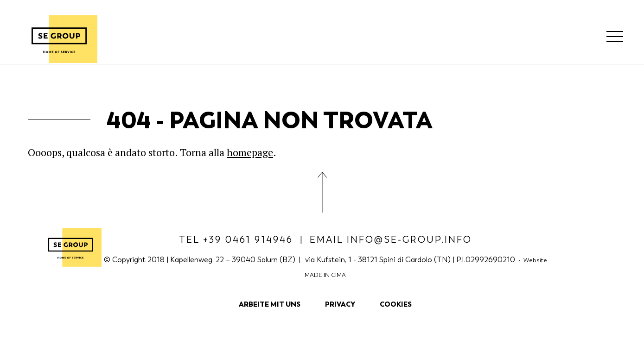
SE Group (59, 39)
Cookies (396, 304)
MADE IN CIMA (325, 275)
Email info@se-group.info (391, 240)
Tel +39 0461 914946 (236, 240)
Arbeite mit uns (270, 304)
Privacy (340, 304)
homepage (250, 152)
